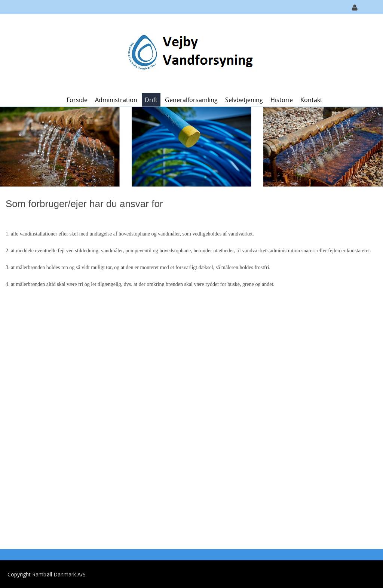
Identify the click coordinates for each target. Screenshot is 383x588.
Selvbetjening (244, 100)
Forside (77, 100)
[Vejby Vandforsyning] (189, 53)
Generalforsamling (191, 100)
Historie (282, 100)
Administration (116, 100)
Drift (151, 100)
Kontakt (311, 100)
